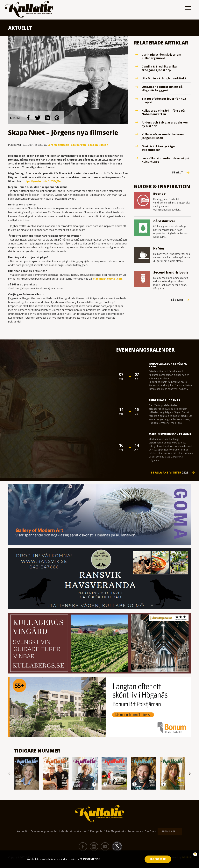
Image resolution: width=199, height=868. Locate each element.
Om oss (149, 831)
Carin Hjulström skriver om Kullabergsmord (161, 56)
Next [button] (190, 774)
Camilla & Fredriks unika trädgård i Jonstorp (159, 68)
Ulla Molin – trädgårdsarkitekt (164, 78)
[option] (27, 774)
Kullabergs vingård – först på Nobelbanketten (163, 112)
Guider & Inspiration (74, 831)
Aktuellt (22, 831)
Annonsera (134, 831)
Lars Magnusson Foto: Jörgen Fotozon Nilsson (78, 145)
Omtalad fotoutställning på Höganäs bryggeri (162, 88)
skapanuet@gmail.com (107, 279)
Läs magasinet (115, 831)
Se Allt (178, 172)
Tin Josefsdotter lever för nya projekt (164, 100)
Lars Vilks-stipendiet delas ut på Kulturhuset (165, 160)
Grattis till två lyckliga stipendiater (158, 148)
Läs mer (177, 300)
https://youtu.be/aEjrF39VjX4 (41, 181)
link (28, 118)
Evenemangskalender (44, 831)
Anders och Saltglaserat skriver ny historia (165, 124)
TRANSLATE (169, 831)
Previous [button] (9, 774)
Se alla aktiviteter (169, 473)
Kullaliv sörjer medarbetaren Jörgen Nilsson (163, 136)
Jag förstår (158, 859)
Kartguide (96, 831)
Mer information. (89, 859)
